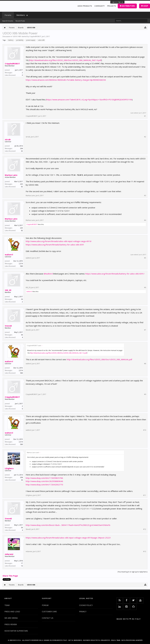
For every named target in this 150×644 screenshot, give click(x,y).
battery (10, 40)
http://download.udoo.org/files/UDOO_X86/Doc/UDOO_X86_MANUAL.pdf (99, 359)
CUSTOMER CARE (49, 612)
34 (22, 299)
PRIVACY (83, 612)
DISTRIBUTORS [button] (127, 6)
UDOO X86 (17, 36)
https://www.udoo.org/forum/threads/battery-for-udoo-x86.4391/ (115, 274)
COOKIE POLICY (86, 605)
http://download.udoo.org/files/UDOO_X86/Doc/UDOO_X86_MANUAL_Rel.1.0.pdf (65, 60)
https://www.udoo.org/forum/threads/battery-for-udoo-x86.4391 (55, 245)
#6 (145, 288)
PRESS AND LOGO (12, 612)
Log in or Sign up (117, 2)
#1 (145, 116)
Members (21, 15)
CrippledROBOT (35, 36)
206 (21, 477)
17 (22, 563)
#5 (145, 258)
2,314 (21, 264)
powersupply (30, 40)
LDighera (9, 468)
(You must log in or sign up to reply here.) (133, 572)
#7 (145, 330)
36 (22, 335)
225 (21, 184)
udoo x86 (41, 40)
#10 (145, 430)
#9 (145, 394)
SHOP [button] (145, 6)
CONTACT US (48, 618)
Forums (8, 15)
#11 (145, 495)
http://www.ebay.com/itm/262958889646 (44, 481)
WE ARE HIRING (11, 618)
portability (19, 40)
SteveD (8, 326)
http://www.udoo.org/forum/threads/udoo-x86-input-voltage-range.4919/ (59, 241)
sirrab (8, 139)
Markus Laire (11, 175)
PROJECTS (112, 6)
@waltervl (48, 274)
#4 (145, 220)
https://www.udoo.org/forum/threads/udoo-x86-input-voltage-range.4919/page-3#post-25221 (68, 538)
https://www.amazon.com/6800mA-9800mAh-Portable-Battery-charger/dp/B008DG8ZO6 (66, 80)
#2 (145, 137)
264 (21, 148)
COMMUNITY (100, 6)
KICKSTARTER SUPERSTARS (16, 631)
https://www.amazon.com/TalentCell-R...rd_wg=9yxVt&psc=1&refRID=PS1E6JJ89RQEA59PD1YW (89, 100)
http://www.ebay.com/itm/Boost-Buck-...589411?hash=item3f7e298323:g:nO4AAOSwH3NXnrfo (68, 525)
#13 (145, 552)
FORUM (45, 605)
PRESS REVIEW (11, 624)
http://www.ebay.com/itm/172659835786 (44, 478)
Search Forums (8, 21)
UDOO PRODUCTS (85, 6)
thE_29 (8, 290)
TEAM (7, 605)
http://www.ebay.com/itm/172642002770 (44, 485)
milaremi (9, 554)
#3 (145, 196)
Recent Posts (20, 21)
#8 (145, 364)
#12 (145, 529)
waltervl (9, 254)
